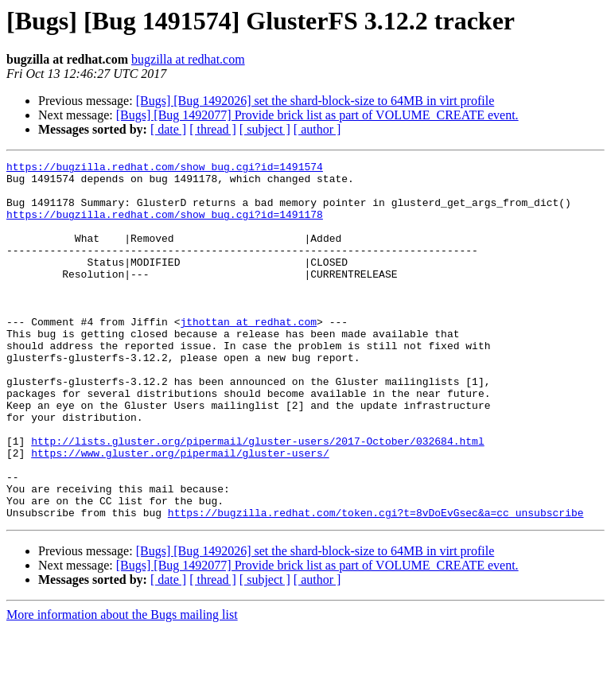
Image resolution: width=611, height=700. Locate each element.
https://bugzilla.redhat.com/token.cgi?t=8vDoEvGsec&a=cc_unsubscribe (376, 584)
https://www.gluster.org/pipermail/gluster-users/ (180, 512)
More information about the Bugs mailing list (122, 686)
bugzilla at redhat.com (188, 59)
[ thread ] (213, 129)
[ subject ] (265, 129)
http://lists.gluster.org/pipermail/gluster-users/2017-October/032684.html (257, 498)
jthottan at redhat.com (248, 355)
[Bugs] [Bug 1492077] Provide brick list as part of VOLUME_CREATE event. (317, 115)
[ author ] (317, 129)
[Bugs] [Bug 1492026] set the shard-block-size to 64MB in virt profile (315, 101)
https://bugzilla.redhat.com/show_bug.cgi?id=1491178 (165, 226)
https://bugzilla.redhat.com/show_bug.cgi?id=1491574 (165, 169)
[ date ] (168, 129)
